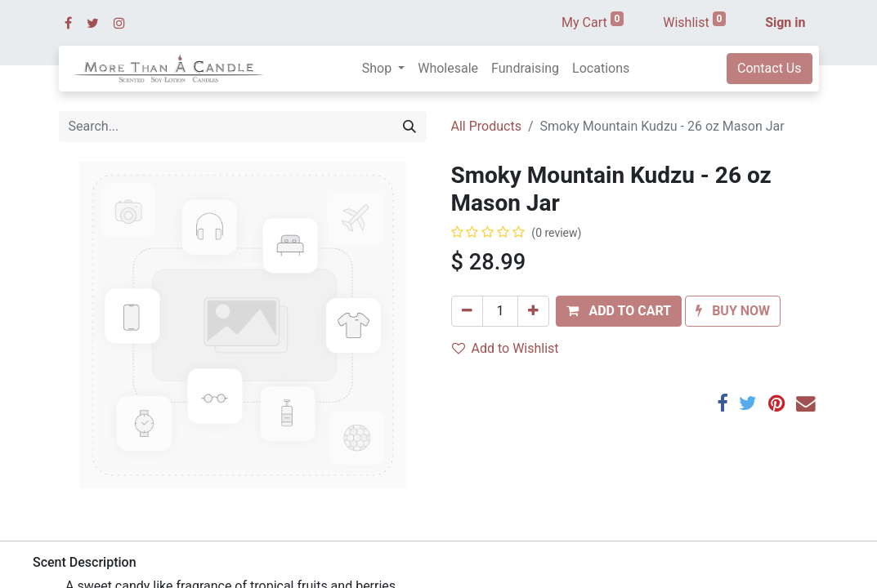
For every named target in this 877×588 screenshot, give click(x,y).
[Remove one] (467, 311)
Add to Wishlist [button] (506, 348)
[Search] (409, 127)
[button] (619, 311)
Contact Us (770, 68)
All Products (486, 126)
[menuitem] (448, 69)
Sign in (785, 22)
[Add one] (533, 311)
